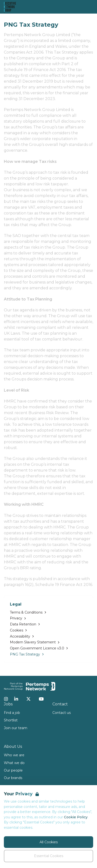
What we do (14, 763)
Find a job (12, 713)
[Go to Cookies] (48, 630)
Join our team (16, 728)
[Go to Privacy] (48, 618)
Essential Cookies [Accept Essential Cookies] (49, 856)
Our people (13, 770)
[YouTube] (41, 699)
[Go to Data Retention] (48, 624)
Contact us (62, 713)
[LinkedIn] (16, 699)
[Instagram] (6, 699)
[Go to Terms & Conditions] (48, 612)
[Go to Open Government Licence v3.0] (48, 648)
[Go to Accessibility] (48, 636)
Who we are (14, 755)
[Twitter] (28, 699)
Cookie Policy (76, 817)
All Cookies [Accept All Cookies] (49, 842)
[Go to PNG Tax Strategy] (48, 654)
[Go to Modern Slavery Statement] (48, 642)
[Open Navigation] (87, 7)
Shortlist (11, 720)
